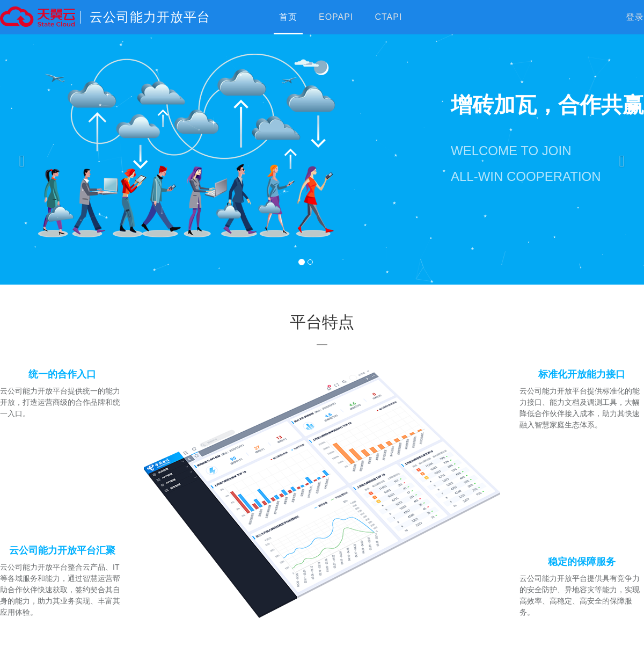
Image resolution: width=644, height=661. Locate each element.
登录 (635, 17)
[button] (19, 158)
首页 (288, 17)
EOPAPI (336, 17)
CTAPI (388, 17)
